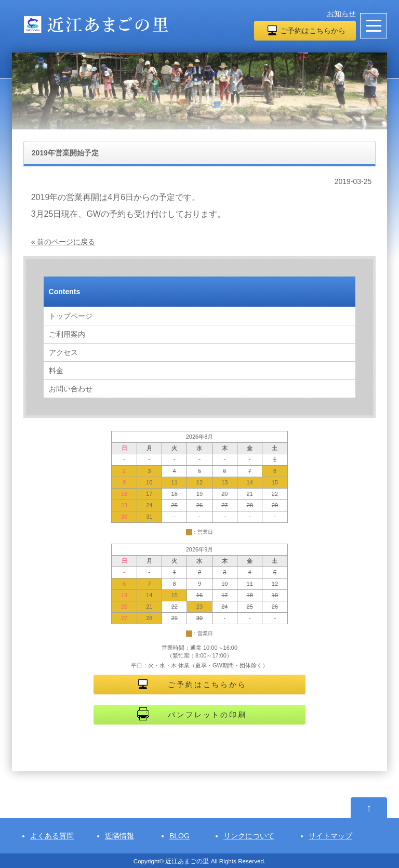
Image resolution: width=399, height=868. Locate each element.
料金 (56, 371)
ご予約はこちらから (313, 31)
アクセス (63, 352)
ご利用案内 (67, 334)
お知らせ (341, 14)
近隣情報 (119, 836)
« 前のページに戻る (63, 242)
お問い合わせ (71, 389)
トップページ (71, 316)
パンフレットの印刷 (207, 715)
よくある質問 (52, 836)
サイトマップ (330, 836)
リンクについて (249, 836)
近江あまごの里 (187, 861)
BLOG (179, 836)
